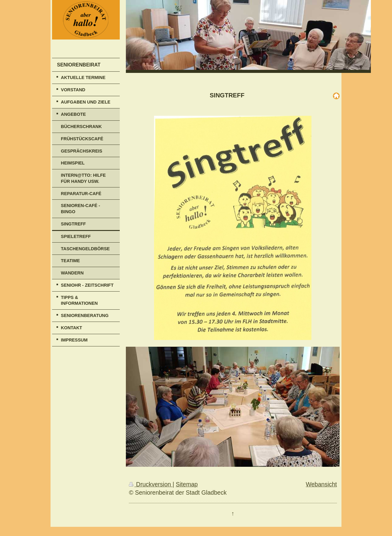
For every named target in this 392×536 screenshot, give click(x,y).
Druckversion (151, 484)
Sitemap (187, 484)
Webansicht (321, 484)
